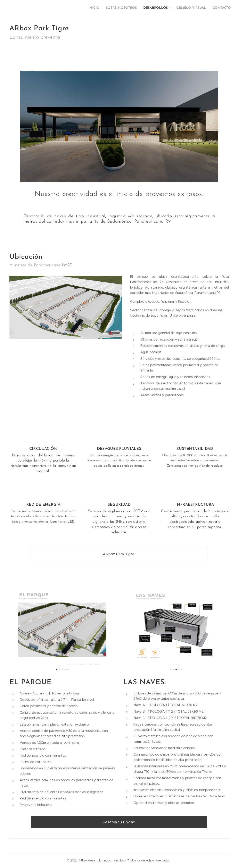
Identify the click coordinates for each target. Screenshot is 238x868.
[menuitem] (204, 8)
